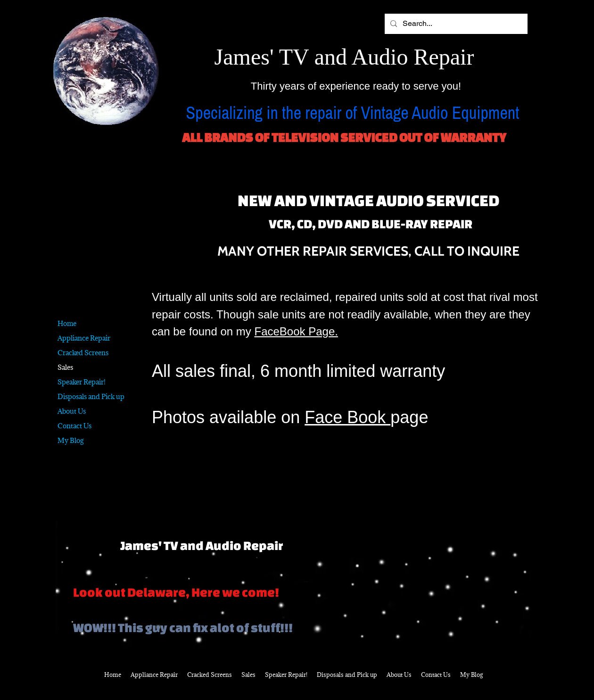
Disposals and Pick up (91, 396)
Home (67, 323)
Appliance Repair (84, 338)
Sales (65, 367)
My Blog (70, 440)
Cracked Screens (83, 353)
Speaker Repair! (82, 382)
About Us (72, 411)
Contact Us (74, 426)
